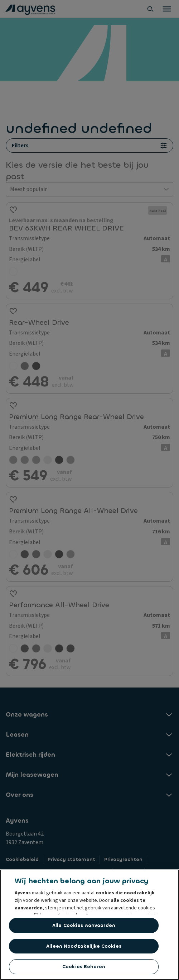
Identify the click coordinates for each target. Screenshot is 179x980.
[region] (89, 925)
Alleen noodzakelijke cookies (84, 946)
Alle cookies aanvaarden (84, 925)
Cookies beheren (84, 967)
